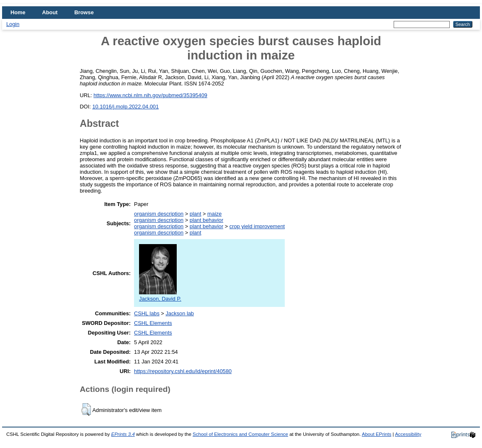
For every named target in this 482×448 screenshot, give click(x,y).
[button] (86, 409)
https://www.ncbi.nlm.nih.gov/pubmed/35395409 (150, 95)
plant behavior (206, 220)
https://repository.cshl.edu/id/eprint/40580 (183, 371)
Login (13, 24)
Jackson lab (180, 313)
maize (214, 214)
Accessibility (408, 434)
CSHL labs (147, 313)
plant (196, 214)
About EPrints (376, 434)
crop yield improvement (257, 226)
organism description (159, 214)
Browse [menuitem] (84, 12)
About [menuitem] (50, 12)
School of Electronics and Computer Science (240, 434)
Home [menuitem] (18, 12)
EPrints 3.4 (123, 434)
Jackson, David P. (160, 296)
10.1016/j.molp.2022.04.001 (125, 107)
